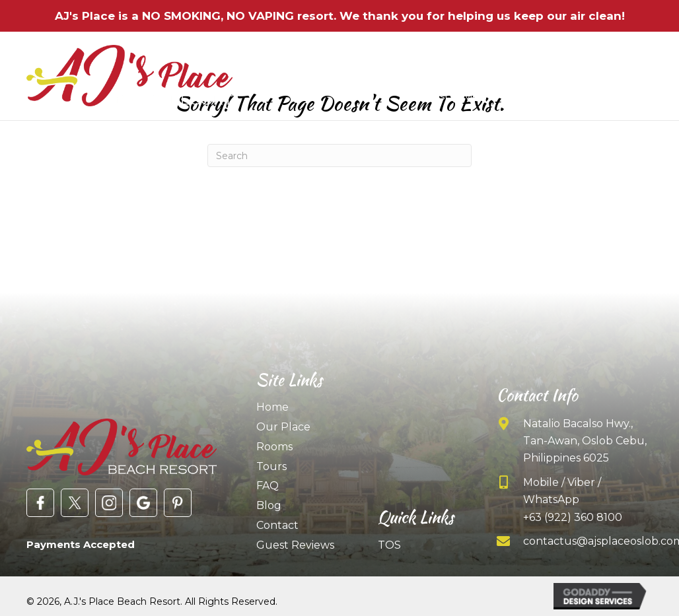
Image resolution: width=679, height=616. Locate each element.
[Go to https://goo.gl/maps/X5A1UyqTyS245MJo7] (143, 503)
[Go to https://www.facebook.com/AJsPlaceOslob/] (40, 503)
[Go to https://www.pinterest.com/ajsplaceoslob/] (178, 503)
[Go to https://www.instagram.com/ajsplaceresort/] (109, 503)
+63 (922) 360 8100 (573, 517)
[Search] (339, 155)
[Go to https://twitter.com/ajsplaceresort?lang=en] (75, 503)
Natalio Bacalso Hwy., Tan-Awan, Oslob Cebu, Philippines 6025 (585, 441)
